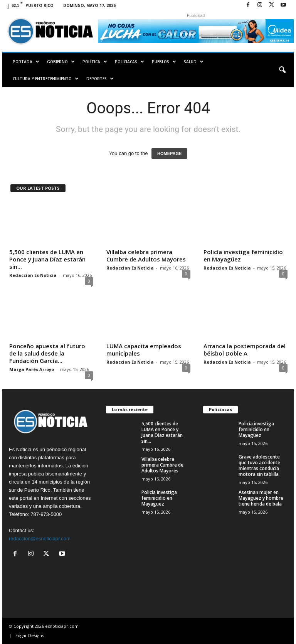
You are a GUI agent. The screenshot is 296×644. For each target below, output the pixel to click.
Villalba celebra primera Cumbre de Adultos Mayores (146, 255)
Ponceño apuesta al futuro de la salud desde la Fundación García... (47, 353)
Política (95, 62)
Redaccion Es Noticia (33, 275)
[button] (282, 70)
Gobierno (61, 62)
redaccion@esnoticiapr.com (40, 539)
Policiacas (129, 62)
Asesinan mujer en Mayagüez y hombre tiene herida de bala (261, 498)
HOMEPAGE (169, 153)
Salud (194, 62)
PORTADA (26, 62)
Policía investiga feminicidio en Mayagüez (243, 255)
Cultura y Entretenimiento (46, 79)
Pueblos (164, 62)
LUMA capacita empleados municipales (144, 350)
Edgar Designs (30, 635)
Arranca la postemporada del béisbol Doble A (245, 350)
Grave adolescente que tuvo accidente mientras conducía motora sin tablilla (259, 465)
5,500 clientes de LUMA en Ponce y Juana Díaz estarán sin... (47, 259)
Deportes (100, 79)
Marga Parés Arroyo (32, 369)
